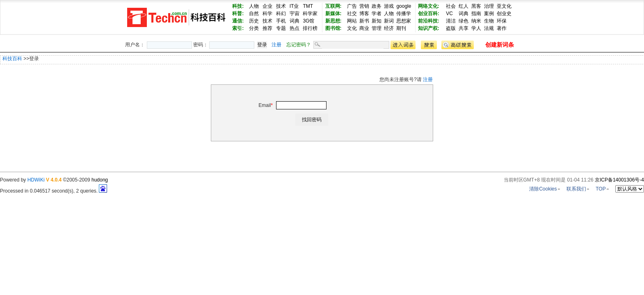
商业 (364, 28)
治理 (489, 6)
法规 (489, 28)
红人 (464, 6)
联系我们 (576, 189)
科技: (238, 6)
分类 (254, 28)
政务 (377, 6)
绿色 (464, 21)
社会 (451, 6)
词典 (295, 21)
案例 (489, 14)
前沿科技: (429, 21)
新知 (377, 21)
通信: (238, 21)
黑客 (476, 6)
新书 (364, 21)
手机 (281, 21)
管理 (377, 28)
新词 (389, 21)
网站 (352, 21)
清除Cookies (543, 189)
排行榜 (310, 28)
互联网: (333, 6)
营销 (364, 6)
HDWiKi (36, 180)
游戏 (389, 6)
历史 (254, 21)
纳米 (476, 21)
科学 (267, 14)
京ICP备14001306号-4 (619, 180)
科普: (238, 14)
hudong (100, 180)
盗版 (451, 28)
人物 (254, 6)
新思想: (333, 21)
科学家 (310, 14)
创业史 (504, 14)
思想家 (404, 21)
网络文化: (429, 6)
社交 (352, 14)
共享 (464, 28)
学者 (377, 14)
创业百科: (429, 14)
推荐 (267, 28)
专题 (281, 28)
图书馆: (333, 28)
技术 (281, 6)
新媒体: (333, 14)
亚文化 (504, 6)
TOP (601, 189)
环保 (502, 21)
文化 (352, 28)
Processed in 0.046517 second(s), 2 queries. (54, 191)
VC (449, 14)
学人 (476, 28)
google (404, 6)
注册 (276, 45)
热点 (295, 28)
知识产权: (429, 28)
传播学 (404, 14)
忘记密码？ (299, 45)
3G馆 (308, 21)
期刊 (401, 28)
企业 (267, 6)
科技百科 (12, 59)
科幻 (281, 14)
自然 (254, 14)
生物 (489, 21)
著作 (502, 28)
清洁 (451, 21)
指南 (476, 14)
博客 (364, 14)
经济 (389, 28)
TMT (308, 6)
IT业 (294, 6)
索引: (238, 28)
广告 (352, 6)
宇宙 (295, 14)
